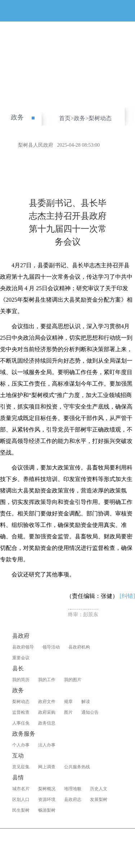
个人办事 (21, 745)
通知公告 (90, 712)
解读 (86, 702)
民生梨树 (21, 810)
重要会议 (21, 658)
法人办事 (47, 745)
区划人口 (21, 799)
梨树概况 (47, 789)
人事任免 (21, 723)
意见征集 (21, 767)
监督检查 (21, 712)
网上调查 (47, 767)
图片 (68, 712)
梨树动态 (100, 118)
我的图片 (73, 680)
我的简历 (21, 680)
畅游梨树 (47, 810)
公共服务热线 (77, 767)
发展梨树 (99, 799)
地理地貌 (73, 789)
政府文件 (47, 702)
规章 (68, 702)
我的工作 (47, 680)
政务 (17, 117)
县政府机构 (79, 647)
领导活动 (51, 647)
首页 (65, 118)
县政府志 (73, 799)
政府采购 (47, 712)
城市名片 (21, 789)
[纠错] (127, 596)
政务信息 (47, 723)
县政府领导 (23, 647)
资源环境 (47, 799)
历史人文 (99, 789)
